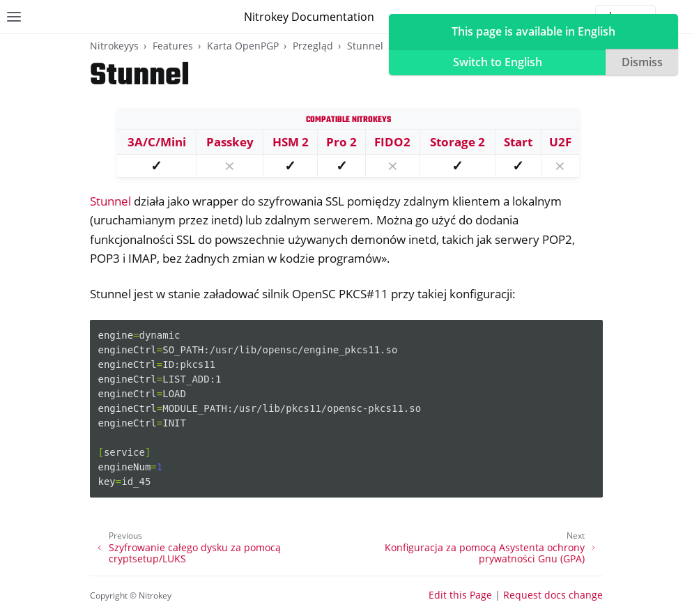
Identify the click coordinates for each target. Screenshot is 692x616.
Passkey (230, 142)
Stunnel (365, 46)
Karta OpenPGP (243, 46)
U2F (560, 142)
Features (173, 46)
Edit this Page (460, 595)
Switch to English (498, 62)
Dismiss (642, 62)
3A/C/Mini (157, 142)
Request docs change (553, 595)
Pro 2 (341, 142)
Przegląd (313, 46)
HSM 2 (291, 142)
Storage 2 (458, 142)
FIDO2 (392, 142)
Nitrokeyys (114, 46)
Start (518, 142)
